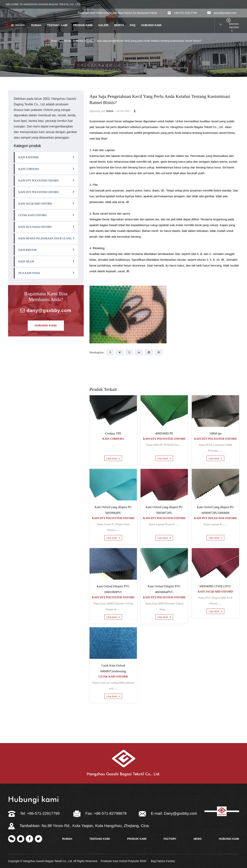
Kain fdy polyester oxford (46, 192)
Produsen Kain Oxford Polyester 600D (123, 861)
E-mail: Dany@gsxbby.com (168, 813)
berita (119, 25)
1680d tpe (215, 433)
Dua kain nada (46, 273)
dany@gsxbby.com (222, 13)
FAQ (133, 25)
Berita (68, 41)
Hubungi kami (151, 25)
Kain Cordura (46, 169)
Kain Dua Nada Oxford (46, 226)
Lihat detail (113, 459)
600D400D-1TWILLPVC (215, 586)
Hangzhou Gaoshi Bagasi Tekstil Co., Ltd (197, 127)
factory (170, 839)
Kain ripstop (46, 250)
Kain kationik (46, 157)
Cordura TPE (113, 433)
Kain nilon (46, 261)
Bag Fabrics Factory (163, 861)
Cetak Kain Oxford (46, 215)
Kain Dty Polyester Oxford (46, 180)
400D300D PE (164, 433)
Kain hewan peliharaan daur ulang (46, 238)
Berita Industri (84, 41)
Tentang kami (57, 25)
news (198, 839)
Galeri (103, 25)
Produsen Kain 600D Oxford (95, 13)
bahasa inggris (234, 27)
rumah (67, 839)
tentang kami (100, 839)
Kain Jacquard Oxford (46, 203)
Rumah (36, 25)
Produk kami (83, 25)
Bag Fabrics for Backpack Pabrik (138, 13)
